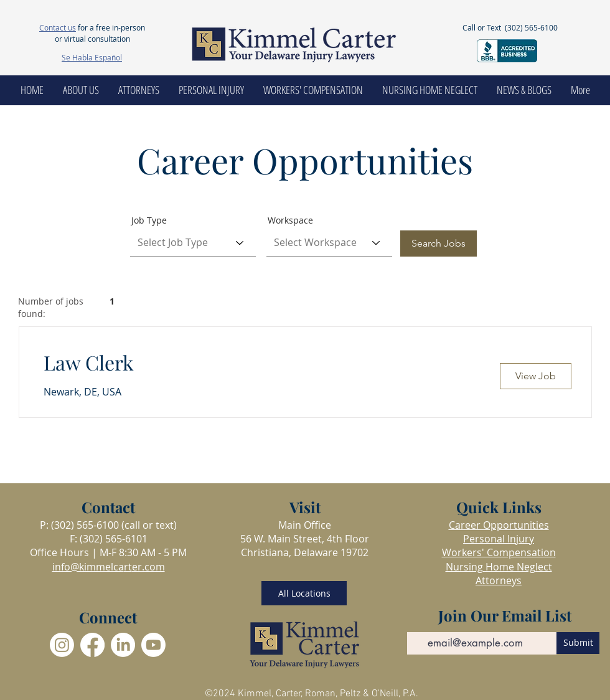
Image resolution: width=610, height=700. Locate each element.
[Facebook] (92, 645)
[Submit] (578, 643)
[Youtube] (153, 645)
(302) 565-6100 (531, 27)
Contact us (58, 27)
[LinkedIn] (123, 645)
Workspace (290, 220)
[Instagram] (62, 645)
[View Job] (536, 376)
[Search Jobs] (439, 244)
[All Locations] (304, 593)
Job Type (149, 220)
